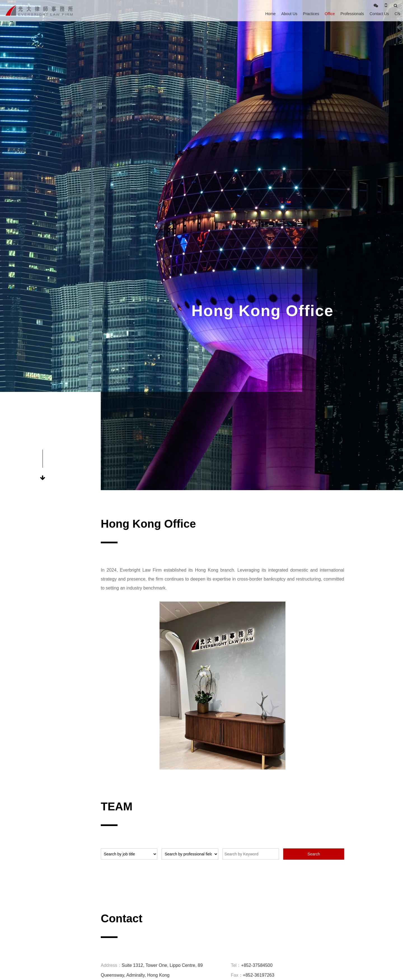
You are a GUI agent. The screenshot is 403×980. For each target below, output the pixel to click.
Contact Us (379, 14)
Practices (311, 14)
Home (270, 14)
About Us (289, 14)
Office (330, 14)
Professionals (352, 14)
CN (397, 14)
